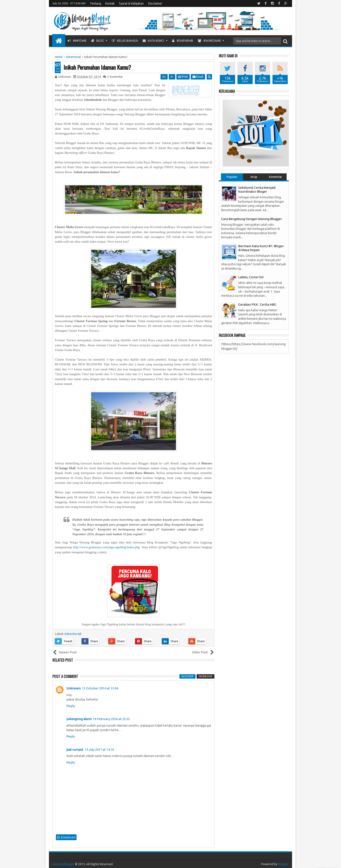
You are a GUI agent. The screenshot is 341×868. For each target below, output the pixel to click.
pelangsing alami (79, 719)
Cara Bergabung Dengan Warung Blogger (252, 219)
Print (183, 77)
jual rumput (75, 750)
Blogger (283, 864)
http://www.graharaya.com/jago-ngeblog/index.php (106, 547)
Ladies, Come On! (251, 277)
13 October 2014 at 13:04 (100, 688)
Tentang (95, 3)
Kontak (110, 3)
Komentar (276, 177)
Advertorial (73, 634)
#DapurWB (183, 41)
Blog (98, 41)
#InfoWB (77, 41)
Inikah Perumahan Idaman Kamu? (97, 67)
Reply (71, 706)
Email (198, 77)
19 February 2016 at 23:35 (111, 719)
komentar (115, 77)
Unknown (74, 688)
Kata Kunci (153, 41)
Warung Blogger (63, 864)
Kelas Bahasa (125, 41)
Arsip (254, 177)
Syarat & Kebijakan (131, 3)
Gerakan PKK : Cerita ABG (257, 304)
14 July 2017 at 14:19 (99, 750)
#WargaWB (209, 41)
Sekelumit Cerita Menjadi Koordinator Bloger (257, 190)
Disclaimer (155, 3)
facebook (206, 676)
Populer (232, 177)
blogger (187, 676)
